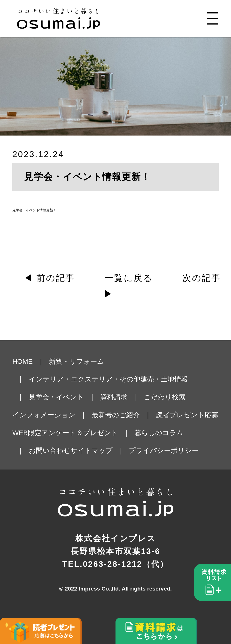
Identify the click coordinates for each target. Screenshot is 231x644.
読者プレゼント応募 (187, 415)
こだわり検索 (165, 397)
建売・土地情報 (164, 379)
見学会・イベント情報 (29, 210)
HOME (23, 361)
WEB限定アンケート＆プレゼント (65, 433)
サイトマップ (92, 451)
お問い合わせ (50, 451)
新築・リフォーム (77, 361)
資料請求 (114, 397)
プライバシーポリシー (164, 451)
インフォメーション (44, 415)
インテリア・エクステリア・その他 (85, 379)
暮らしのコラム (159, 433)
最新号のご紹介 (116, 415)
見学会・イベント (56, 397)
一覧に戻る (129, 278)
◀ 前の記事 (49, 278)
